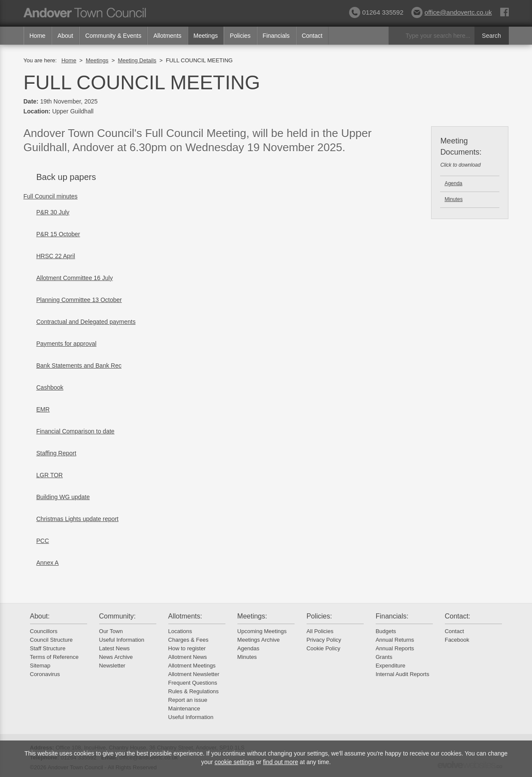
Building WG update (63, 497)
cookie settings (235, 762)
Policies (240, 36)
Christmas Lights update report (78, 519)
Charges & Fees (188, 640)
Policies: (319, 616)
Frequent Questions (193, 683)
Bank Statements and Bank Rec (79, 366)
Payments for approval (67, 344)
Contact (312, 36)
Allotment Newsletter (194, 674)
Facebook (457, 640)
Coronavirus (45, 674)
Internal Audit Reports (403, 674)
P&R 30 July (53, 212)
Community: (117, 616)
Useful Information (122, 640)
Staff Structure (48, 648)
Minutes (453, 199)
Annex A (48, 563)
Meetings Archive (259, 640)
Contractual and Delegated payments (86, 322)
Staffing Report (56, 453)
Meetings (206, 36)
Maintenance (184, 708)
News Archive (116, 657)
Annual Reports (395, 648)
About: (40, 616)
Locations (180, 631)
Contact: (458, 616)
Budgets (386, 631)
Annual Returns (395, 640)
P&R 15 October (58, 234)
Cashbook (50, 387)
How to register (187, 648)
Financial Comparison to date (76, 431)
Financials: (392, 616)
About (65, 36)
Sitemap (40, 666)
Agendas (248, 648)
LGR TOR (50, 475)
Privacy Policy (324, 640)
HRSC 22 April (56, 256)
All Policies (320, 631)
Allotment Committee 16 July (75, 278)
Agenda (453, 183)
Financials (276, 36)
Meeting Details (137, 60)
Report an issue (188, 700)
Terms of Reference (54, 657)
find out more (280, 762)
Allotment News (188, 657)
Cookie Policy (324, 648)
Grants (384, 657)
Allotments (167, 36)
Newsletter (112, 666)
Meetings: (252, 616)
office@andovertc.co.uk (452, 12)
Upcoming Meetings (262, 631)
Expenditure (391, 666)
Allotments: (185, 616)
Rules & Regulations (194, 691)
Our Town (111, 631)
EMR (43, 409)
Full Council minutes (51, 196)
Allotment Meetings (192, 666)
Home (38, 36)
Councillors (44, 631)
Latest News (115, 648)
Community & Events (113, 36)
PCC (43, 541)
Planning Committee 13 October (79, 300)
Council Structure (52, 640)
